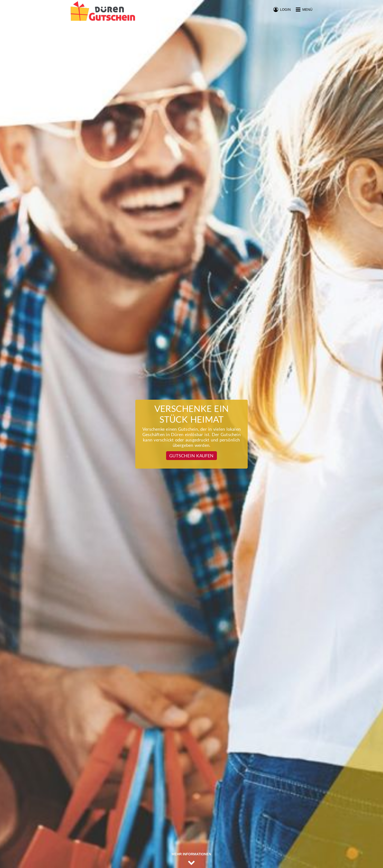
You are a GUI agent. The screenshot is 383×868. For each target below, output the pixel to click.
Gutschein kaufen (191, 456)
